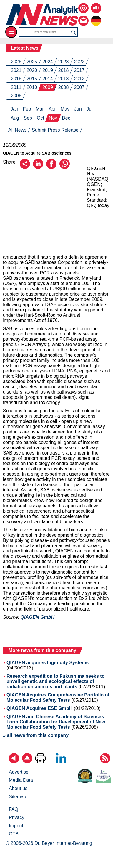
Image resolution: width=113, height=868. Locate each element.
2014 (48, 79)
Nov (53, 118)
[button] (73, 32)
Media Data (21, 780)
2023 (64, 62)
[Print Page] (40, 762)
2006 (16, 96)
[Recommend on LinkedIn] (38, 167)
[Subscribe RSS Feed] (105, 762)
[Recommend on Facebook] (51, 167)
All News (17, 130)
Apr (52, 109)
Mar (40, 109)
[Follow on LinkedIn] (61, 762)
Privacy (16, 817)
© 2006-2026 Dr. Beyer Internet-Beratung (49, 843)
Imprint (16, 826)
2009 (48, 87)
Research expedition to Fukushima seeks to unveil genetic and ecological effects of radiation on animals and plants (55, 681)
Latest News (25, 48)
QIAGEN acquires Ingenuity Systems (48, 663)
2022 (79, 62)
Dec (66, 118)
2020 (32, 70)
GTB (14, 834)
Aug (15, 118)
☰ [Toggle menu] (11, 32)
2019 (48, 70)
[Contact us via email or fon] (83, 16)
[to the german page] (96, 16)
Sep (28, 118)
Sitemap (18, 797)
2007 (79, 87)
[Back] (14, 762)
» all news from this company (36, 735)
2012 (79, 79)
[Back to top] (27, 762)
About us (18, 788)
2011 (16, 87)
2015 (32, 79)
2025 (32, 62)
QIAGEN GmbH (38, 617)
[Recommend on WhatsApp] (65, 167)
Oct (40, 118)
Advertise (19, 772)
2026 (16, 62)
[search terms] (44, 32)
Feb (27, 109)
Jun (78, 109)
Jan (14, 109)
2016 (16, 79)
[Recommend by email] (25, 167)
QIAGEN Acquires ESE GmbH (39, 708)
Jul (89, 109)
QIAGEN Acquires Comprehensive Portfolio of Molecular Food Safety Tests (58, 697)
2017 (79, 70)
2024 (48, 62)
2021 (16, 70)
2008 (64, 87)
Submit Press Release (55, 130)
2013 (64, 79)
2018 (64, 70)
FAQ (14, 809)
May (65, 109)
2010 (32, 87)
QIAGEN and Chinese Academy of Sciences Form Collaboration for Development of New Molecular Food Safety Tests (56, 722)
